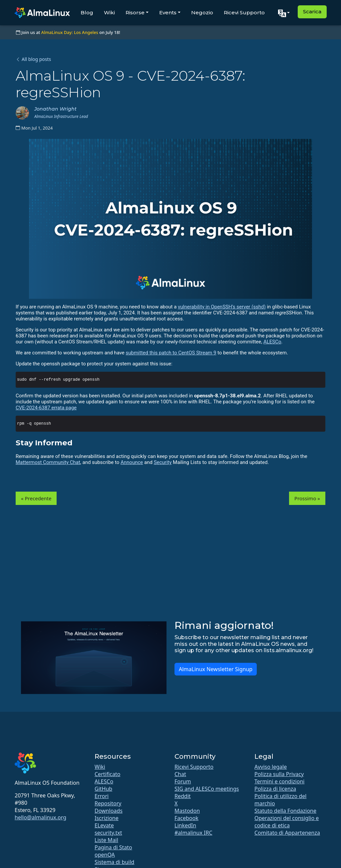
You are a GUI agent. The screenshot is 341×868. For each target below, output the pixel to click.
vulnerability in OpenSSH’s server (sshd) (222, 307)
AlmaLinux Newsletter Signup (216, 669)
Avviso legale (271, 767)
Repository (108, 803)
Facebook (186, 818)
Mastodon (187, 811)
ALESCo (272, 342)
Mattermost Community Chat (48, 462)
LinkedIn (185, 825)
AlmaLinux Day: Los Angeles (70, 32)
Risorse (135, 12)
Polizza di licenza (275, 789)
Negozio (202, 12)
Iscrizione (107, 818)
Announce (132, 462)
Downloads (109, 811)
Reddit (183, 796)
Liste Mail (106, 840)
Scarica (312, 11)
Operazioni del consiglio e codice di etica (287, 822)
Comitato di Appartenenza (287, 833)
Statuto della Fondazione (285, 811)
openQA (105, 855)
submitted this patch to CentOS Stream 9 (171, 353)
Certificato (107, 774)
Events (168, 12)
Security (163, 462)
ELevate (104, 825)
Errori (102, 796)
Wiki (109, 12)
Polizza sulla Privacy (279, 774)
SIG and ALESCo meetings (207, 789)
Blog (87, 12)
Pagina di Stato (113, 847)
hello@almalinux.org (40, 817)
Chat (180, 774)
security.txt (108, 833)
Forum (183, 781)
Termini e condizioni (279, 781)
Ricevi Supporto (244, 12)
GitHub (103, 789)
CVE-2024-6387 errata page (46, 408)
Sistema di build (114, 862)
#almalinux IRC (193, 833)
